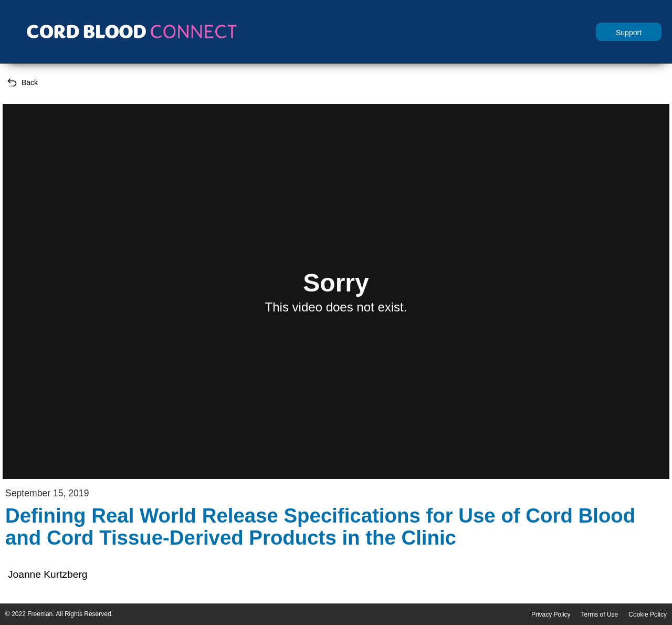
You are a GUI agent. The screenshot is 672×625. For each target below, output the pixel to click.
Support (629, 33)
